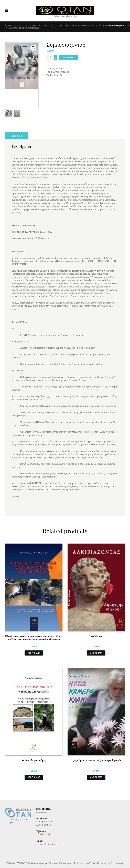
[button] (33, 48)
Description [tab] (17, 116)
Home (85, 25)
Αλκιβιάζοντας (96, 617)
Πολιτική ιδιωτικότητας (60, 844)
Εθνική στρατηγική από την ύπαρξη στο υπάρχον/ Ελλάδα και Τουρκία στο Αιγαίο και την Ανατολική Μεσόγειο (34, 618)
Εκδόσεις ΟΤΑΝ (15, 844)
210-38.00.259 (43, 815)
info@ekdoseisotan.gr (47, 825)
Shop (93, 25)
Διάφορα (102, 25)
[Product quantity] (52, 57)
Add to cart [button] (34, 634)
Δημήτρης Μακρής (60, 72)
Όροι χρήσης (38, 844)
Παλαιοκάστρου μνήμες (23, 28)
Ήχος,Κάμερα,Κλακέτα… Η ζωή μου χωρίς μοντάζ (96, 741)
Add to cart (69, 57)
